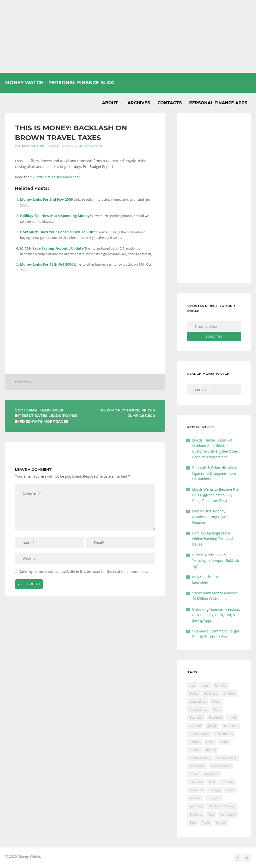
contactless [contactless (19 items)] (198, 701)
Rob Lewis (68, 146)
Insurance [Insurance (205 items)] (230, 726)
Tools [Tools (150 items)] (206, 823)
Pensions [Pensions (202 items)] (196, 782)
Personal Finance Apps (218, 103)
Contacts (170, 103)
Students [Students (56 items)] (196, 815)
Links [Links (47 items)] (210, 742)
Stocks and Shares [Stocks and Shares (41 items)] (222, 806)
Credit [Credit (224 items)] (216, 701)
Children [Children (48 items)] (230, 693)
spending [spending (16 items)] (196, 806)
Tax (30, 383)
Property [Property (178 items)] (228, 782)
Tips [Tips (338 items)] (193, 823)
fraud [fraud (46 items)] (232, 718)
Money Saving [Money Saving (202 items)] (226, 758)
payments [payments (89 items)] (212, 774)
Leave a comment (92, 146)
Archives (139, 103)
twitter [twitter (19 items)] (221, 823)
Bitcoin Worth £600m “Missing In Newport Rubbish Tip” (216, 561)
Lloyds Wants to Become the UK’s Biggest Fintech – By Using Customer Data (215, 495)
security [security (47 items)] (195, 798)
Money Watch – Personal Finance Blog (60, 83)
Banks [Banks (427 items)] (194, 693)
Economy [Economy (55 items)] (196, 718)
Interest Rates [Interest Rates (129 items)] (199, 734)
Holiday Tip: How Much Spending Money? (56, 216)
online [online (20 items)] (194, 774)
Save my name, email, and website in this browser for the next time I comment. (84, 571)
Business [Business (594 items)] (211, 693)
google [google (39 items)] (212, 726)
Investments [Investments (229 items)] (224, 734)
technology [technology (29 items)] (228, 815)
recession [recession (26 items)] (196, 790)
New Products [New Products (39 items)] (221, 766)
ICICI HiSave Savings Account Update (52, 248)
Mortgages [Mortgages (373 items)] (197, 766)
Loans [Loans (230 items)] (224, 742)
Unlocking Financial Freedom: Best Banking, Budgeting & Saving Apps (216, 615)
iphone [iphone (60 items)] (195, 742)
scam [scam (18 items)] (230, 790)
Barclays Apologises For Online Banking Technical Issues (213, 539)
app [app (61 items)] (192, 685)
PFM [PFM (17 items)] (212, 782)
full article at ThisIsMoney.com (55, 177)
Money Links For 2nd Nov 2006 (46, 199)
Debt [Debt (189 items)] (217, 710)
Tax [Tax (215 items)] (211, 815)
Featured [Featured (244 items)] (215, 718)
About (110, 103)
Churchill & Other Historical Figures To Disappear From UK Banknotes (214, 473)
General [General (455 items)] (195, 726)
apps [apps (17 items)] (205, 685)
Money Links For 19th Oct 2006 (47, 264)
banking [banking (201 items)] (221, 685)
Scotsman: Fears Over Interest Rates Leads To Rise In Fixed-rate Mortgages (46, 416)
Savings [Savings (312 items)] (215, 790)
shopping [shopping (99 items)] (214, 798)
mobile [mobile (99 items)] (194, 750)
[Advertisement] (128, 36)
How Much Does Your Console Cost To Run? (57, 232)
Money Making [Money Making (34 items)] (200, 758)
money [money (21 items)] (211, 750)
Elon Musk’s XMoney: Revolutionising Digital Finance (210, 517)
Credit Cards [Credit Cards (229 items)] (198, 710)
